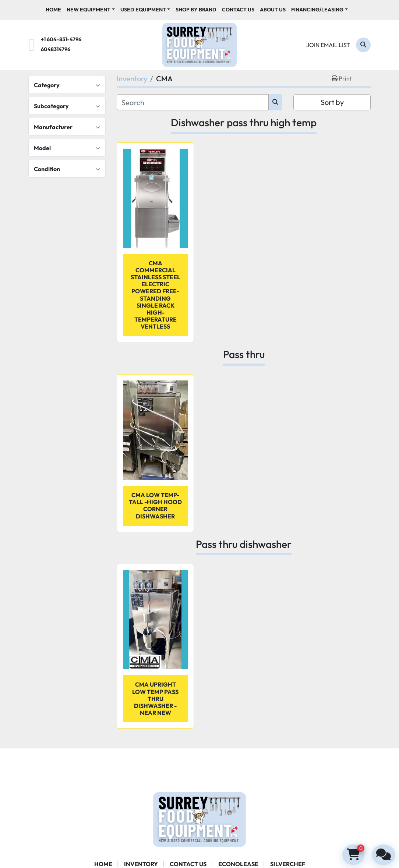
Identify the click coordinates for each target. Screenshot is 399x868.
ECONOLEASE (238, 864)
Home (53, 10)
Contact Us (238, 10)
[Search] (363, 45)
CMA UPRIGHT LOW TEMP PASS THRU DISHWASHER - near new (155, 699)
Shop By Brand (196, 10)
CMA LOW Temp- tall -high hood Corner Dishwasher (155, 506)
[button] (91, 10)
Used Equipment (143, 10)
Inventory (141, 864)
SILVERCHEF (288, 864)
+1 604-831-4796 (61, 39)
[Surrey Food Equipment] (199, 819)
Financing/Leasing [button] (317, 10)
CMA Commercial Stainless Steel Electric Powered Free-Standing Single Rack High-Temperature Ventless (156, 295)
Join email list (328, 45)
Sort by (332, 102)
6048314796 (56, 49)
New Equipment (89, 10)
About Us (273, 10)
